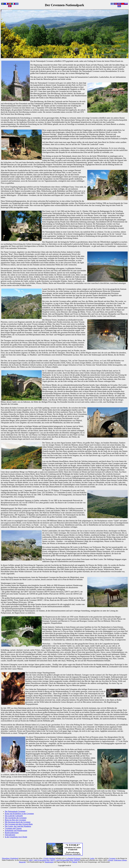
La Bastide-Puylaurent (73, 858)
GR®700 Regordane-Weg (65, 860)
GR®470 (77, 860)
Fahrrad (75, 862)
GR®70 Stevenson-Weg (42, 860)
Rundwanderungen (12, 833)
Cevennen (112, 858)
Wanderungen (49, 862)
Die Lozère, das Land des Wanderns (18, 826)
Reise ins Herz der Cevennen (15, 820)
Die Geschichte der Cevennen (16, 818)
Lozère (92, 858)
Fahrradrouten (10, 835)
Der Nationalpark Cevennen (15, 811)
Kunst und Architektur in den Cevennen (19, 814)
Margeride (22, 862)
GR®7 (31, 860)
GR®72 (53, 860)
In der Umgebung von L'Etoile (16, 837)
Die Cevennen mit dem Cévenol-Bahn (19, 824)
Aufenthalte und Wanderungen (16, 831)
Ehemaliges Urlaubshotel (10, 858)
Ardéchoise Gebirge (120, 860)
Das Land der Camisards (14, 816)
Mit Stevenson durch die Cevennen (18, 822)
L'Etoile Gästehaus (49, 858)
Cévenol (110, 860)
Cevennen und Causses (13, 828)
